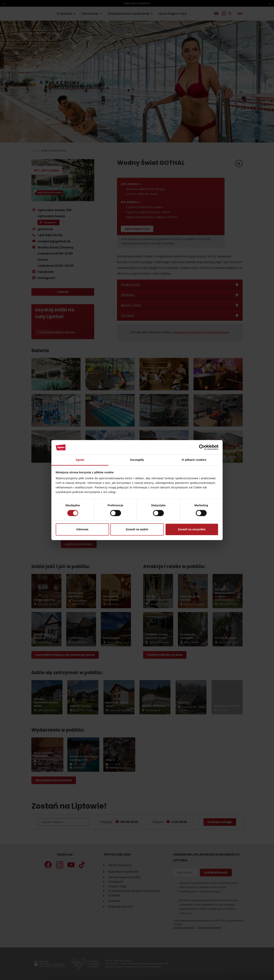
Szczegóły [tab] (137, 460)
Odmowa (82, 529)
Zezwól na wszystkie (192, 529)
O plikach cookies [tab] (194, 460)
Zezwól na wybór (137, 529)
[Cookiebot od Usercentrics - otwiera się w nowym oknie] (202, 447)
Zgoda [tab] (80, 460)
